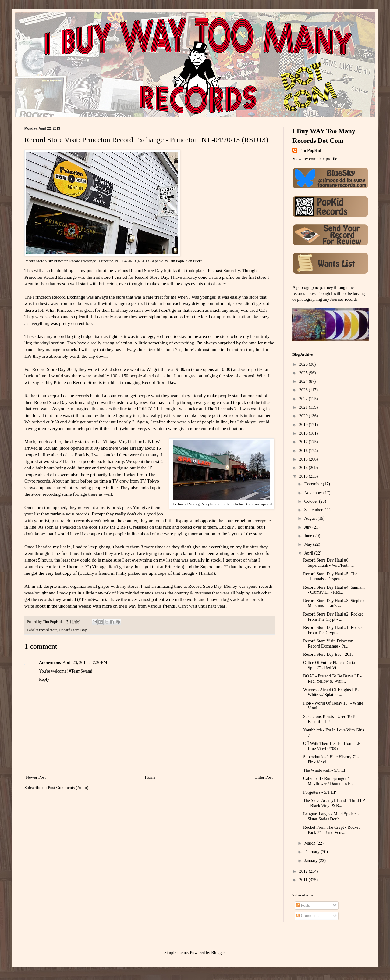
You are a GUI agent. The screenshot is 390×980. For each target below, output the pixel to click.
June (308, 536)
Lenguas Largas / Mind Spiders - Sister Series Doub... (331, 817)
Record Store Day (73, 630)
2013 (304, 476)
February (312, 852)
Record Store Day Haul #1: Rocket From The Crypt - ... (333, 630)
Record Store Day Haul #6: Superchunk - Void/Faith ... (328, 563)
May (308, 544)
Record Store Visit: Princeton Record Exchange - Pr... (328, 644)
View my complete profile (315, 159)
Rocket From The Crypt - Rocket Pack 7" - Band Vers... (331, 830)
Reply (44, 679)
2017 (304, 442)
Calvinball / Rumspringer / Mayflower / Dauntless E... (328, 781)
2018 (304, 433)
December (313, 484)
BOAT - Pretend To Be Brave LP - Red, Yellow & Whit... (332, 679)
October (312, 501)
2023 (304, 390)
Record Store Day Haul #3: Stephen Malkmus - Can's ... (334, 603)
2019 (304, 425)
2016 (304, 451)
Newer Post (36, 777)
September (314, 510)
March (310, 843)
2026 (304, 364)
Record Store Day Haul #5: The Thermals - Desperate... (330, 576)
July (308, 527)
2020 (304, 416)
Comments (308, 916)
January (311, 861)
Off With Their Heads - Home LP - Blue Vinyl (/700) (333, 746)
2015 (304, 459)
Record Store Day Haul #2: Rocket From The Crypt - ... (333, 617)
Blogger (218, 953)
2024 (304, 381)
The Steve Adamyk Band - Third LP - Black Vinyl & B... (334, 803)
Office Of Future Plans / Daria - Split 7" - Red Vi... (330, 665)
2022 (304, 399)
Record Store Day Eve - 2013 (328, 654)
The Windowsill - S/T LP (325, 770)
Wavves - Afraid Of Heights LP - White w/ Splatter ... (331, 692)
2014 (304, 468)
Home (150, 777)
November (314, 493)
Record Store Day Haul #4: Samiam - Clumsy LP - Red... (334, 590)
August (311, 518)
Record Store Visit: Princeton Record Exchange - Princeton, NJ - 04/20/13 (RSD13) (87, 261)
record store (48, 630)
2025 (304, 373)
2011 (304, 880)
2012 (304, 871)
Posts (303, 905)
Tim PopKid (178, 261)
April (309, 553)
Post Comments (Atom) (68, 788)
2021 (304, 407)
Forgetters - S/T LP (320, 792)
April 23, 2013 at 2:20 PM (85, 663)
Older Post (264, 777)
